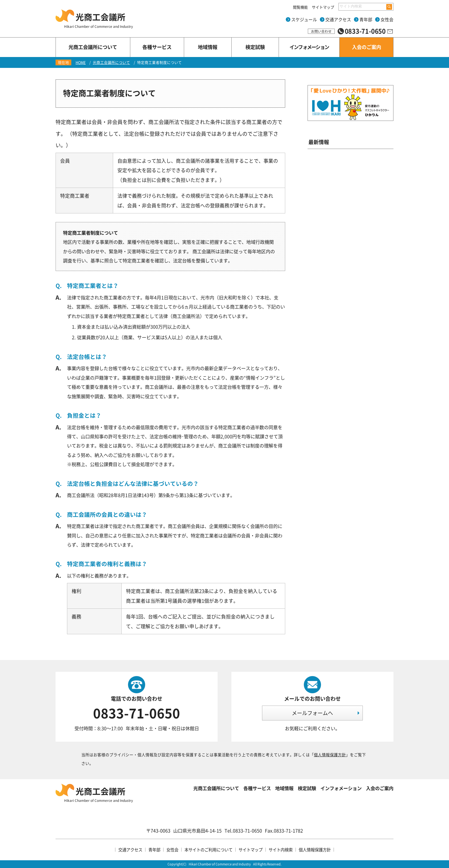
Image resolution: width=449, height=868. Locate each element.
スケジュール (304, 20)
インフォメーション (341, 788)
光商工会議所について (111, 62)
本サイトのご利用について (208, 850)
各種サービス (257, 788)
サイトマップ (323, 7)
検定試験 (307, 788)
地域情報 (284, 788)
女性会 (387, 20)
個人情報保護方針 (330, 755)
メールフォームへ (312, 713)
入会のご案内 (380, 788)
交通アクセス (338, 20)
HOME (81, 62)
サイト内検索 (281, 850)
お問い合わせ (321, 31)
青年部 (366, 20)
